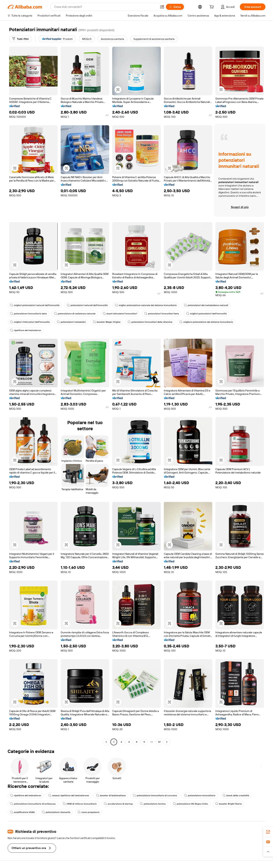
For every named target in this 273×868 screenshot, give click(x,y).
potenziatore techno (153, 804)
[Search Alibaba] (106, 7)
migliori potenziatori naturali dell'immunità (35, 305)
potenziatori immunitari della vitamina (150, 322)
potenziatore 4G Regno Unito (190, 804)
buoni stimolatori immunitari (120, 314)
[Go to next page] (167, 742)
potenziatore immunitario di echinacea (33, 804)
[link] (268, 832)
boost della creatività (236, 795)
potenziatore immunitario (200, 795)
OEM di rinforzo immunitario (80, 804)
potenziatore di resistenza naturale (75, 314)
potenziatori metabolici (71, 322)
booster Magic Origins (107, 322)
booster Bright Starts (228, 804)
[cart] (212, 7)
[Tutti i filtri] (20, 39)
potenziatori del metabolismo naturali (206, 305)
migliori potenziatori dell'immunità (206, 314)
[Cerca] (175, 7)
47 (159, 742)
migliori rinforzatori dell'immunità (30, 322)
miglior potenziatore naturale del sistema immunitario (146, 305)
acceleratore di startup (118, 804)
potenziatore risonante (56, 812)
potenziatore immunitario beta (28, 314)
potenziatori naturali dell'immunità (87, 305)
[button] (162, 7)
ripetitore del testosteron (26, 330)
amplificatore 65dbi (22, 812)
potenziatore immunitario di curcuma (155, 795)
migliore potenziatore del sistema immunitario (206, 322)
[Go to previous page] (106, 742)
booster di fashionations (111, 795)
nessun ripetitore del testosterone (69, 795)
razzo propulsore (88, 812)
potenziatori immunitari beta (162, 314)
